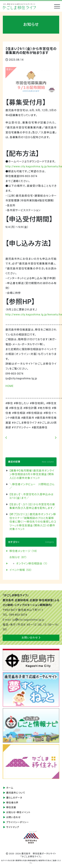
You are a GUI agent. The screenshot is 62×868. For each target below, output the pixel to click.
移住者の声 (12, 803)
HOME (10, 386)
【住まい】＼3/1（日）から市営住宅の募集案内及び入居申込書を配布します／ (32, 506)
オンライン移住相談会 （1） (32, 564)
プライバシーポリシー (18, 822)
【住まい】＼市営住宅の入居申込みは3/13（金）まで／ (31, 496)
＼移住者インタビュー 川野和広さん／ (32, 486)
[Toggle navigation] (57, 6)
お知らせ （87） (18, 557)
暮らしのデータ (14, 798)
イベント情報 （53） (21, 570)
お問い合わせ (31, 638)
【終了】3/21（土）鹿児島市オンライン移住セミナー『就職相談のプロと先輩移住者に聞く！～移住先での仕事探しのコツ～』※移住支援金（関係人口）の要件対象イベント (33, 522)
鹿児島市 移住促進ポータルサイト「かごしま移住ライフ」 (19, 6)
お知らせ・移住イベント (18, 812)
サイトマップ (13, 827)
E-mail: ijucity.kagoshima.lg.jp (23, 620)
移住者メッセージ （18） (23, 551)
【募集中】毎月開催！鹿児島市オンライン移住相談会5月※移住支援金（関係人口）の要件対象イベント (32, 474)
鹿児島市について (16, 793)
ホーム (10, 788)
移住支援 (11, 807)
